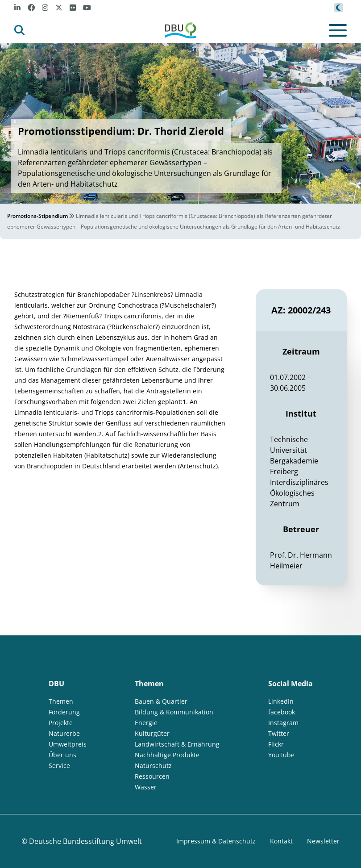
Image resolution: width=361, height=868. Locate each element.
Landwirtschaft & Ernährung (177, 744)
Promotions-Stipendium (37, 216)
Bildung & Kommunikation (174, 712)
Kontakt (281, 841)
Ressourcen (152, 776)
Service (59, 766)
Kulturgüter (152, 733)
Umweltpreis (68, 744)
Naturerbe (64, 733)
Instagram (283, 723)
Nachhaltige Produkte (167, 755)
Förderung (64, 712)
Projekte (61, 723)
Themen (61, 701)
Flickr (276, 744)
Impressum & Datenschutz (216, 841)
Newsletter (323, 841)
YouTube (281, 755)
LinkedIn (281, 701)
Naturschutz (153, 766)
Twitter (279, 733)
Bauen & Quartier (161, 701)
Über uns (62, 755)
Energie (146, 723)
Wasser (146, 787)
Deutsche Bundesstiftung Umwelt (85, 841)
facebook (282, 712)
